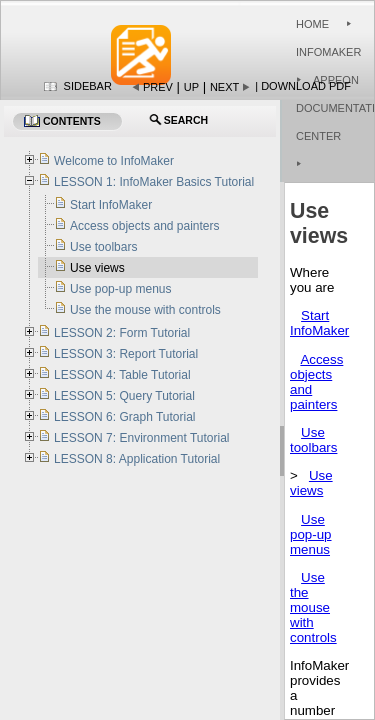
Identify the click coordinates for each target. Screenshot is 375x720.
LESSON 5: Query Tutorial (124, 396)
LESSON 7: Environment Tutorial (141, 438)
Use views (311, 483)
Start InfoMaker (319, 323)
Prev (158, 87)
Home (312, 24)
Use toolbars (313, 440)
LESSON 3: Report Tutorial (126, 354)
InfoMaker (328, 52)
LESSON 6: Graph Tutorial (124, 417)
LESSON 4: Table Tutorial (122, 375)
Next (224, 87)
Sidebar (88, 86)
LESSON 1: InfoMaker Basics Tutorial (154, 182)
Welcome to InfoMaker (114, 161)
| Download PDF (303, 86)
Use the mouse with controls (313, 607)
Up (191, 87)
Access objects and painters (144, 226)
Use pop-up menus (311, 534)
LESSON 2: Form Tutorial (122, 333)
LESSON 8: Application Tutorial (137, 459)
